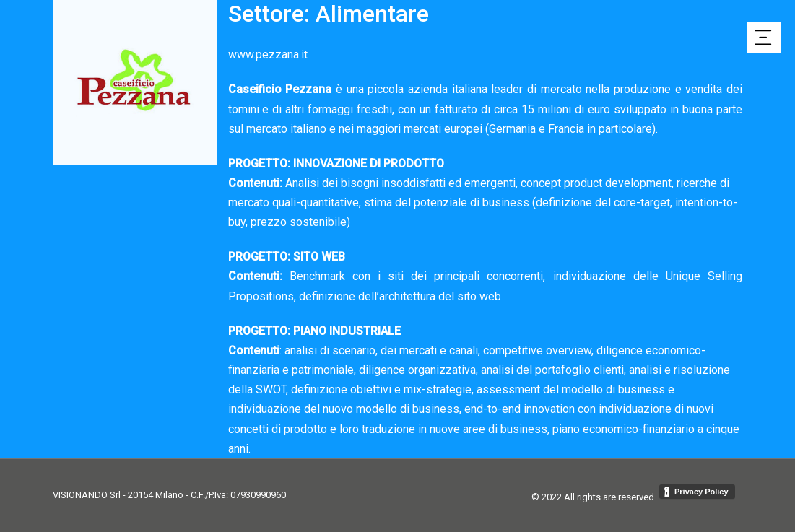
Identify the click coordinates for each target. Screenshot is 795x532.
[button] (764, 37)
